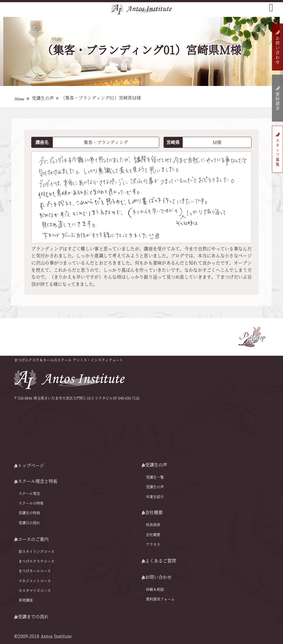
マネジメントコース (35, 581)
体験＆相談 (155, 589)
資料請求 (277, 102)
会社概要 (153, 535)
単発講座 (26, 600)
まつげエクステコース (36, 561)
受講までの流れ (31, 617)
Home (19, 99)
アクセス (153, 544)
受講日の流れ (29, 523)
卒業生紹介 (155, 497)
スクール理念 (29, 494)
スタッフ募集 (277, 153)
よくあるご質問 (159, 561)
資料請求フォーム (160, 599)
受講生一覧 (155, 477)
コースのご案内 (31, 539)
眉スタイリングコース (36, 552)
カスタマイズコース (35, 591)
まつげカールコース (35, 571)
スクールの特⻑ (31, 503)
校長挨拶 (153, 525)
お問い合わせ (277, 50)
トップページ (29, 465)
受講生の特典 (29, 513)
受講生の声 (43, 98)
